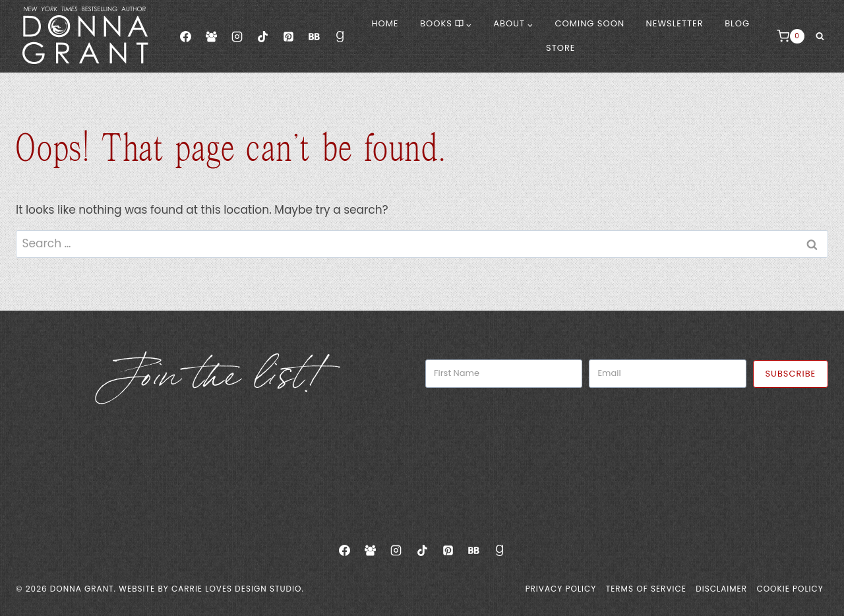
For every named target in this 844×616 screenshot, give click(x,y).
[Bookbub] (314, 36)
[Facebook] (185, 36)
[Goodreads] (340, 36)
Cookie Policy (790, 589)
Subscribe (790, 374)
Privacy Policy (561, 589)
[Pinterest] (288, 36)
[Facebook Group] (211, 36)
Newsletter (675, 23)
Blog (737, 23)
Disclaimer (721, 589)
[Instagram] (237, 36)
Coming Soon (590, 23)
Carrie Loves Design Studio (237, 589)
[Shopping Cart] (791, 36)
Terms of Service (646, 589)
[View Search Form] (820, 36)
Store (560, 48)
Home (385, 23)
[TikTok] (262, 36)
